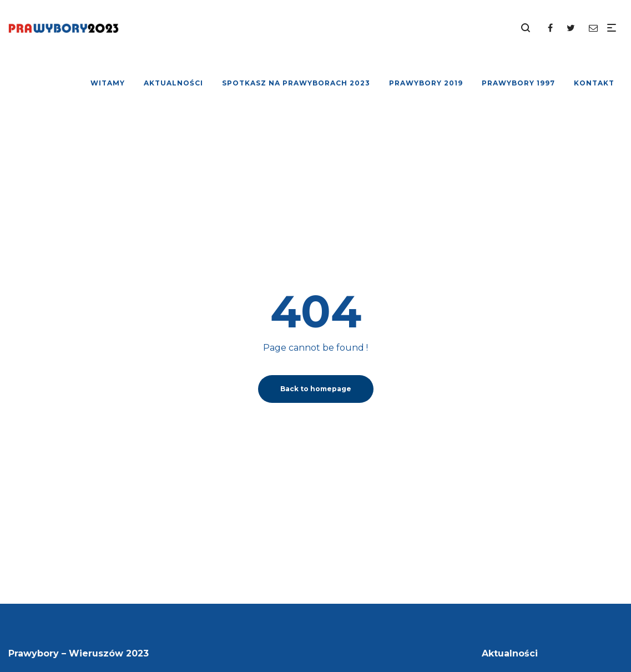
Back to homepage (316, 389)
